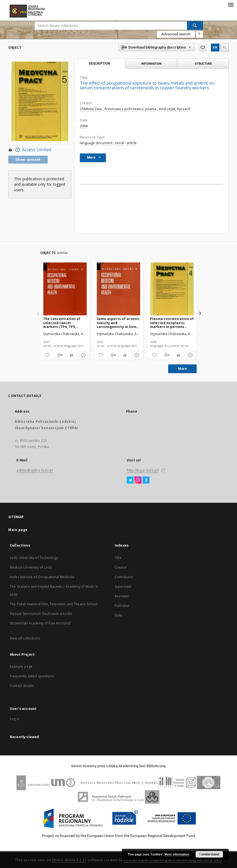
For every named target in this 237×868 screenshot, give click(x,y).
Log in (15, 719)
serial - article (126, 143)
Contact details (22, 686)
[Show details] (83, 355)
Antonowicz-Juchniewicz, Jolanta (130, 109)
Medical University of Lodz (31, 567)
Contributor (124, 577)
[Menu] (231, 4)
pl (225, 48)
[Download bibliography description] (59, 355)
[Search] (195, 25)
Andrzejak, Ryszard (174, 109)
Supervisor (123, 586)
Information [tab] (151, 64)
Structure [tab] (203, 64)
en (215, 48)
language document (96, 143)
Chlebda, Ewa (91, 109)
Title (118, 558)
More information (177, 854)
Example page (21, 666)
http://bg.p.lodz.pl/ (143, 470)
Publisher (122, 606)
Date (119, 615)
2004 (84, 126)
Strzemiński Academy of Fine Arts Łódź (41, 623)
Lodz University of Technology (34, 558)
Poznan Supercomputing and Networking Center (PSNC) (173, 860)
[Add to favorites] (46, 355)
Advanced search (176, 34)
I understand (209, 854)
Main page (18, 530)
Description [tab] (99, 64)
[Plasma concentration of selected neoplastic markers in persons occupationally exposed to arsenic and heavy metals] (172, 289)
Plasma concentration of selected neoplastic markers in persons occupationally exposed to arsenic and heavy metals (172, 323)
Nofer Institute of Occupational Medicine (42, 577)
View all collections (25, 638)
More (182, 369)
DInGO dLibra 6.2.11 (69, 860)
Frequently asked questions (32, 676)
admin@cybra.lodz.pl (35, 470)
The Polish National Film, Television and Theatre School (54, 604)
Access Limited (30, 150)
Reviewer (122, 596)
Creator (121, 567)
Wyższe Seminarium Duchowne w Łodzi (41, 614)
